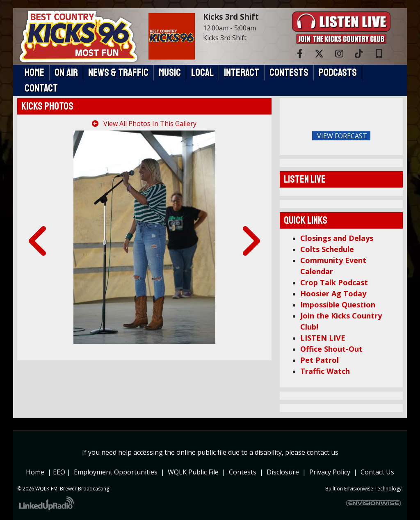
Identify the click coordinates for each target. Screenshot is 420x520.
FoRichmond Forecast (395, 136)
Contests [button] (289, 73)
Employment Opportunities (116, 472)
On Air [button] (66, 73)
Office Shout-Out (331, 349)
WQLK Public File (193, 472)
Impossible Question (338, 305)
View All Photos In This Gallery (144, 124)
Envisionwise (359, 489)
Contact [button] (41, 88)
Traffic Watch (325, 371)
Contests (243, 472)
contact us (323, 452)
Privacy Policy (331, 472)
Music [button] (170, 73)
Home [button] (34, 73)
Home (35, 472)
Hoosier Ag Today (333, 293)
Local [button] (202, 73)
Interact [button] (242, 73)
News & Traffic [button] (118, 73)
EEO (59, 472)
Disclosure (283, 472)
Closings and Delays (337, 238)
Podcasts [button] (338, 73)
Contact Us (377, 472)
